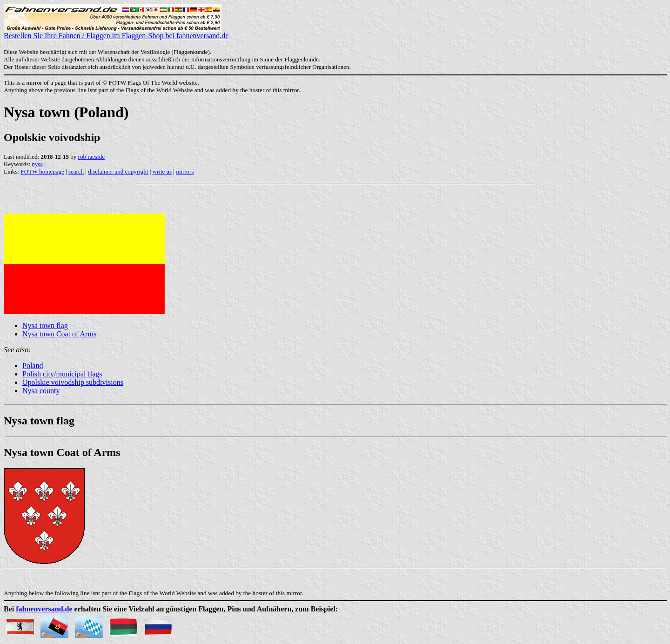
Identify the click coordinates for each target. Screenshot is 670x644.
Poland (33, 366)
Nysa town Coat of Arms (59, 334)
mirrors (185, 171)
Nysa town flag (45, 325)
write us (162, 171)
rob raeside (91, 157)
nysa (37, 164)
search (76, 171)
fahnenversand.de (44, 609)
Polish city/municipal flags (62, 374)
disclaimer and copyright (118, 171)
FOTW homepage (42, 171)
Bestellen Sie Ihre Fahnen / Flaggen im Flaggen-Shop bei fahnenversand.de (116, 32)
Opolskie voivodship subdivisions (73, 382)
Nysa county (41, 391)
